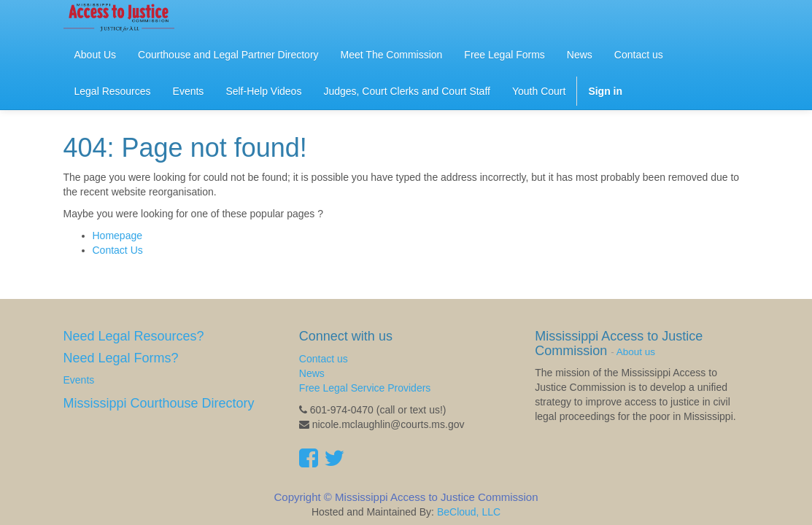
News (312, 373)
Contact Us (118, 250)
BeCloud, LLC (469, 512)
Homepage (118, 236)
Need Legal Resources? (134, 336)
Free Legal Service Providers (365, 388)
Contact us (324, 359)
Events (79, 380)
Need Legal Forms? (121, 358)
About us (636, 352)
